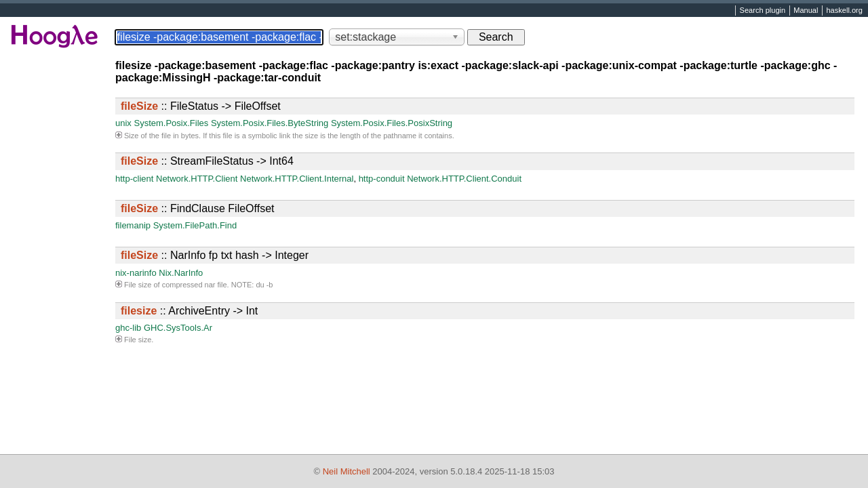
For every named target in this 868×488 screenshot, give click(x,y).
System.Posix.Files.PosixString (392, 123)
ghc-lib (128, 328)
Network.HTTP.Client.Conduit (464, 179)
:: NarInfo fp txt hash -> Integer (215, 255)
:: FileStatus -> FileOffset (201, 106)
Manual (806, 11)
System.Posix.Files (171, 123)
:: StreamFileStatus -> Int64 (207, 161)
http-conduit (382, 179)
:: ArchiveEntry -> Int (189, 311)
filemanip (133, 225)
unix (123, 123)
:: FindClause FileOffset (197, 208)
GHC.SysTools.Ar (178, 328)
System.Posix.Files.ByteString (270, 123)
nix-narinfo (136, 273)
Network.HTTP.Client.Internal (297, 179)
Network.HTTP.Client (197, 179)
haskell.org (844, 11)
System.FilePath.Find (195, 225)
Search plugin (763, 11)
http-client (134, 179)
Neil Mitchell (347, 471)
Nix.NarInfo (181, 273)
